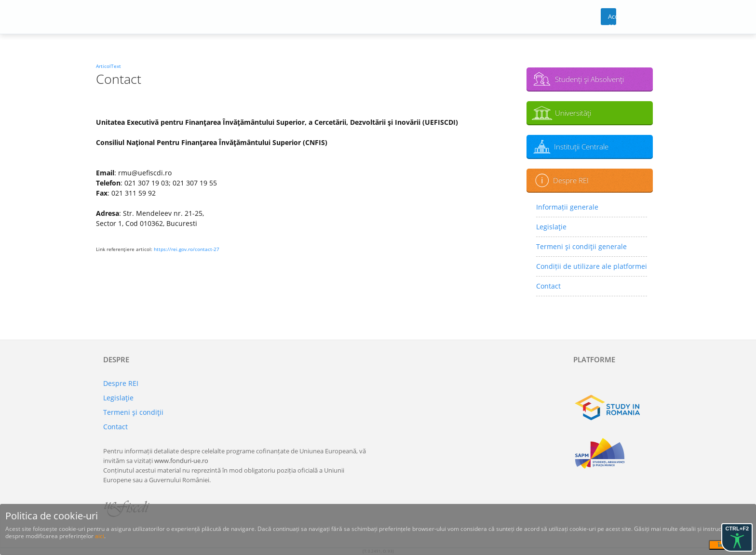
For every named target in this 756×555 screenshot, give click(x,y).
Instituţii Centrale (581, 146)
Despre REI (571, 180)
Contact (548, 286)
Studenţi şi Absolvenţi (589, 79)
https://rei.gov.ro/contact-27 (187, 249)
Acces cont (612, 19)
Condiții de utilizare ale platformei (592, 266)
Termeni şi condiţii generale (581, 246)
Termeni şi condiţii (133, 412)
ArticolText (108, 66)
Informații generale (567, 207)
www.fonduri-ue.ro (181, 461)
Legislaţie (551, 227)
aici (100, 536)
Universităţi (573, 113)
